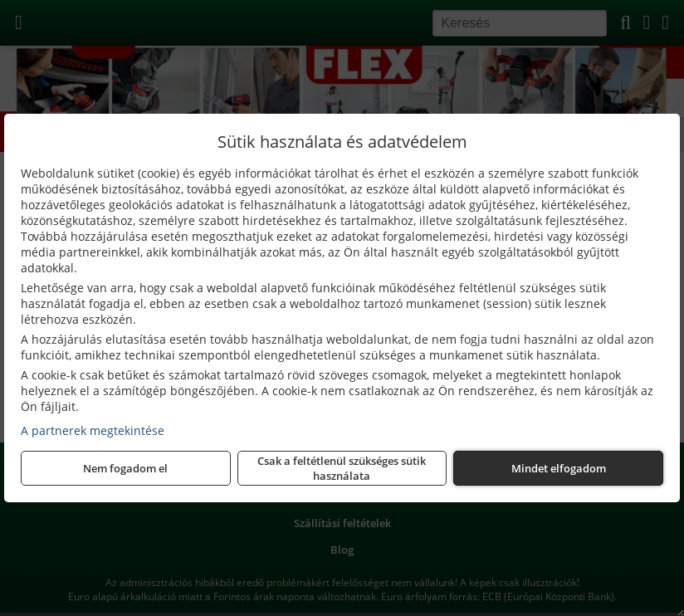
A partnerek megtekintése (93, 430)
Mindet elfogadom (559, 468)
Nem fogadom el (125, 468)
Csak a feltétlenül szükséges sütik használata (342, 468)
